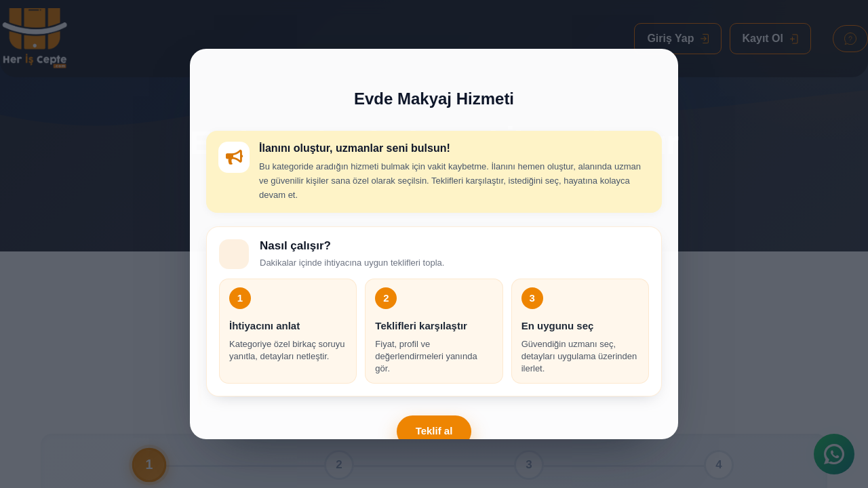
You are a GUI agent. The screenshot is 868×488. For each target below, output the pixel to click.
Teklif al (434, 431)
